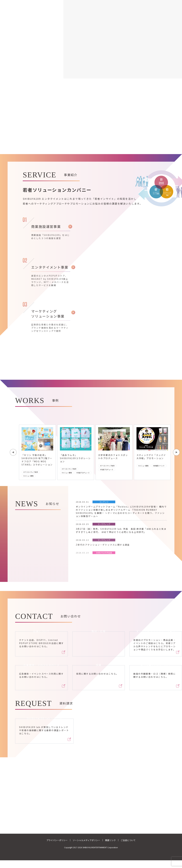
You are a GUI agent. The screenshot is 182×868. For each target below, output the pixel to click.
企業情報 (92, 2)
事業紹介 (74, 2)
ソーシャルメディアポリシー (86, 840)
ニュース (109, 2)
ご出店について (128, 840)
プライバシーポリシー (57, 840)
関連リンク (110, 840)
